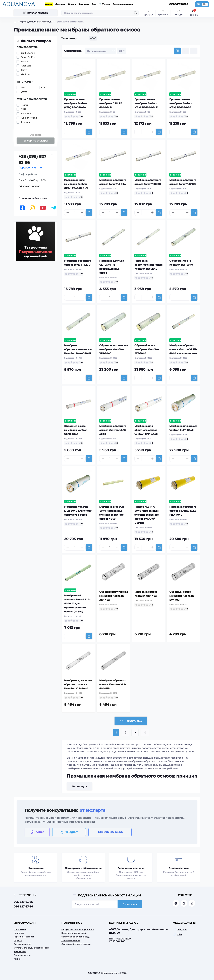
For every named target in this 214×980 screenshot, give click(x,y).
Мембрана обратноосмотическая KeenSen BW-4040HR (78, 349)
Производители (22, 955)
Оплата (72, 4)
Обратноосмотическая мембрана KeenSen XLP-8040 (114, 349)
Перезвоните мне (30, 168)
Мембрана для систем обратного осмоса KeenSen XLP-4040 (78, 684)
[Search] (136, 13)
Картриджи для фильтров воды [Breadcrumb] (36, 22)
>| (145, 733)
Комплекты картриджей (74, 933)
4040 (93, 38)
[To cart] (89, 132)
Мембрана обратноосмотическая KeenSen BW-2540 (148, 265)
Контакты (84, 4)
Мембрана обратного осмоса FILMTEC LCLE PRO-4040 (183, 511)
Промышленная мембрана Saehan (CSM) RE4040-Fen (76, 103)
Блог (94, 4)
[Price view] (194, 51)
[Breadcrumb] (15, 22)
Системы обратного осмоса (76, 944)
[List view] (186, 51)
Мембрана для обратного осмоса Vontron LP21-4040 (146, 430)
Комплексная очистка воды (76, 937)
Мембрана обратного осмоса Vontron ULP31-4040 (113, 430)
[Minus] (68, 132)
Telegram (182, 929)
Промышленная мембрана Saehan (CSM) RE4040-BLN (76, 184)
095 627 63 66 (23, 902)
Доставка (60, 4)
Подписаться (130, 904)
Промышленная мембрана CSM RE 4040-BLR (111, 103)
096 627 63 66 (23, 907)
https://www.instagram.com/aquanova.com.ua (192, 903)
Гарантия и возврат (24, 937)
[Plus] (82, 132)
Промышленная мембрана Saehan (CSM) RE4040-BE (181, 103)
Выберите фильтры (36, 141)
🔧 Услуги (105, 4)
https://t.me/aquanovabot (176, 903)
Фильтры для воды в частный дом (31, 948)
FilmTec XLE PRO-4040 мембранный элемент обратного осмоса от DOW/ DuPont (147, 515)
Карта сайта (20, 951)
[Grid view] (177, 51)
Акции (49, 4)
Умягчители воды (70, 940)
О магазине (20, 929)
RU (205, 4)
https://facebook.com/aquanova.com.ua (184, 903)
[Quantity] (75, 132)
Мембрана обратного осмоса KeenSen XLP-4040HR (113, 684)
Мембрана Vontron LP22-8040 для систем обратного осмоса (78, 511)
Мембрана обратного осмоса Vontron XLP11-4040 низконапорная (183, 349)
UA (199, 4)
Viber (180, 934)
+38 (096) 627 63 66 (32, 160)
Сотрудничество (22, 944)
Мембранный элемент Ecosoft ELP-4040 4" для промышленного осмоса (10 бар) (77, 604)
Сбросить (36, 135)
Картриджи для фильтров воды (78, 929)
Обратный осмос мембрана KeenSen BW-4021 (182, 596)
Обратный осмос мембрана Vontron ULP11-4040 (76, 430)
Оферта (18, 940)
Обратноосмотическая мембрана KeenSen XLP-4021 (114, 596)
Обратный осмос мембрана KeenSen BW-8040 (147, 349)
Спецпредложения (123, 4)
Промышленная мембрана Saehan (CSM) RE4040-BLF (146, 103)
